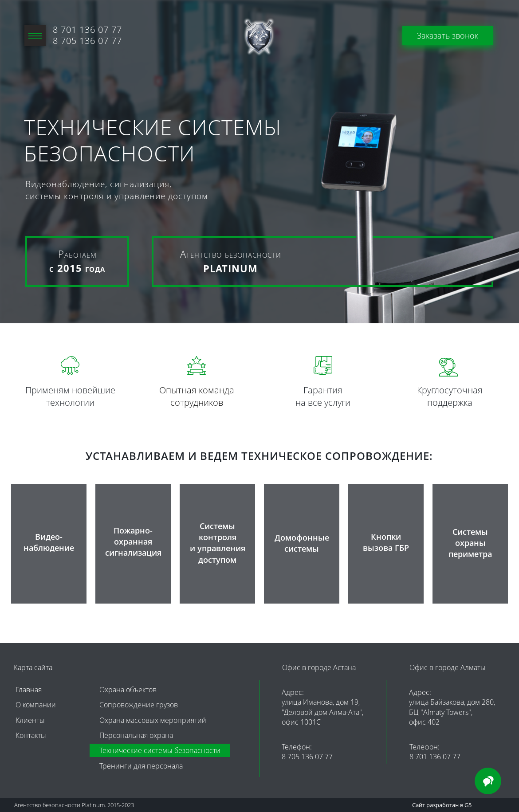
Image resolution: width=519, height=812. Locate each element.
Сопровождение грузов (139, 705)
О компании (36, 705)
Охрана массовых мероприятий (153, 720)
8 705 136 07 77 (307, 757)
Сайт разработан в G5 (442, 805)
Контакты (31, 735)
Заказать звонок (448, 35)
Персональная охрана (136, 735)
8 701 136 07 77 (87, 29)
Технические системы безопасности (160, 750)
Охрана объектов (128, 690)
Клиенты (30, 720)
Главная (29, 690)
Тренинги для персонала (141, 766)
